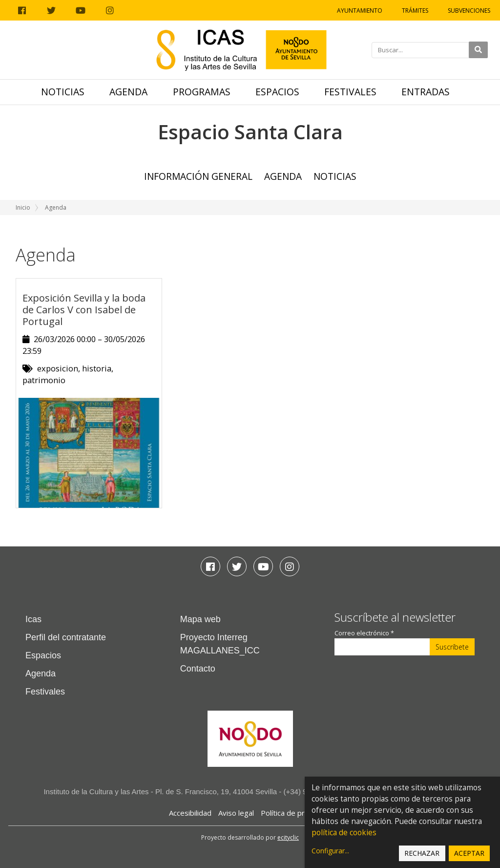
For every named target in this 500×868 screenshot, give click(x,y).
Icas (33, 619)
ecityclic (288, 837)
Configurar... (330, 851)
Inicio (23, 207)
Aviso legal (236, 813)
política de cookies (344, 833)
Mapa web (200, 619)
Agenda (128, 92)
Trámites (415, 11)
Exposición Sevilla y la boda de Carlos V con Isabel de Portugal (84, 310)
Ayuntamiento (360, 11)
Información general (198, 176)
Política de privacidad (296, 813)
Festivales (350, 92)
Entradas (426, 92)
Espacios (277, 92)
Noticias (63, 92)
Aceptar (469, 853)
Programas (202, 92)
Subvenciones (469, 11)
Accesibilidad (190, 813)
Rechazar (422, 853)
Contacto (198, 669)
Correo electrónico (364, 633)
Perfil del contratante (66, 637)
